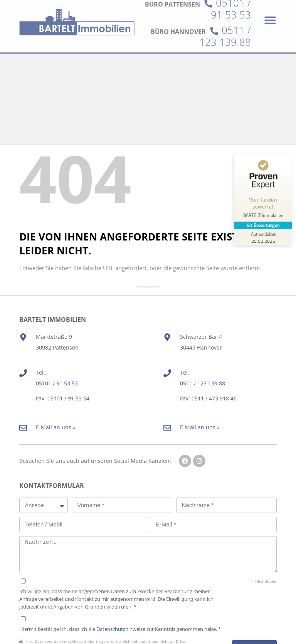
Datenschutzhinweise (121, 550)
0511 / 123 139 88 (225, 20)
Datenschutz (35, 620)
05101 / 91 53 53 (57, 305)
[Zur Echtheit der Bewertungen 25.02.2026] (263, 237)
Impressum (79, 620)
